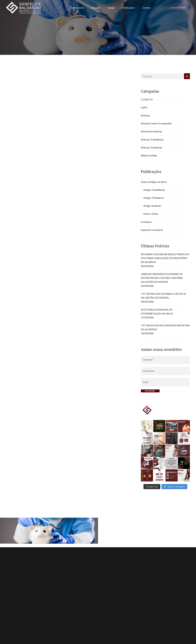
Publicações (128, 8)
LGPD (144, 107)
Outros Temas (151, 214)
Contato (147, 8)
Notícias (145, 115)
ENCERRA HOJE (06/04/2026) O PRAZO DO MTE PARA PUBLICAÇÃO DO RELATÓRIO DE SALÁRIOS (165, 258)
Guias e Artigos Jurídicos (154, 182)
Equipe (111, 8)
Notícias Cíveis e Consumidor (156, 123)
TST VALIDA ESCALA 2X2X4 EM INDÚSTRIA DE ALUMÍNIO (165, 327)
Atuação (96, 8)
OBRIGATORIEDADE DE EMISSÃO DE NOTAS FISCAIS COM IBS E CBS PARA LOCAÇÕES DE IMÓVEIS (162, 278)
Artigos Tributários (154, 198)
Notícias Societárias (151, 131)
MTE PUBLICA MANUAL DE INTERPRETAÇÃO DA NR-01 (157, 311)
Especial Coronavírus (152, 230)
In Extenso (146, 222)
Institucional (77, 8)
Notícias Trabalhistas (152, 139)
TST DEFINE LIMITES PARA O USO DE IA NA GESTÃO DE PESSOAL (163, 296)
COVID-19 (147, 99)
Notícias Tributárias (152, 147)
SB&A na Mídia (149, 155)
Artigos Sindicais (152, 206)
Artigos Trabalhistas (154, 190)
